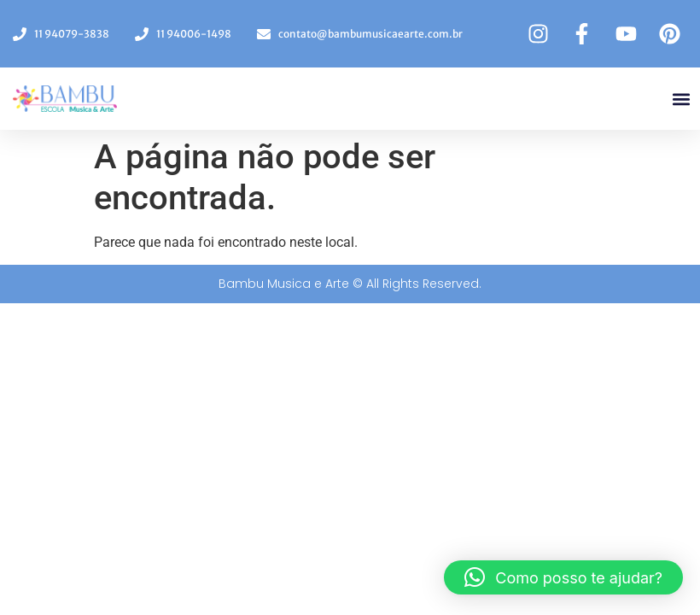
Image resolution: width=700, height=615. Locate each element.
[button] (682, 99)
